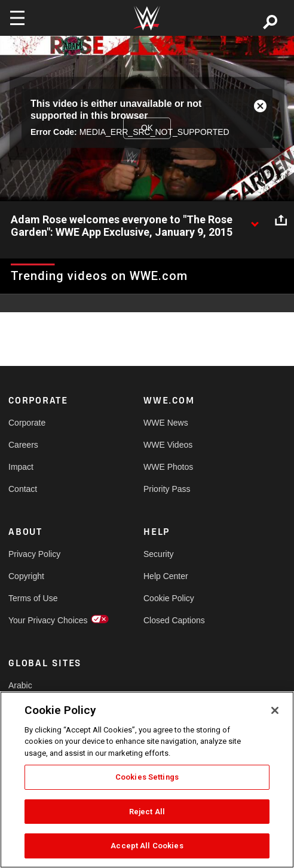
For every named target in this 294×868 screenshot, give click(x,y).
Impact (21, 467)
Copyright (26, 576)
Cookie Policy (169, 598)
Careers (23, 445)
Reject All (147, 812)
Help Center (166, 576)
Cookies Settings (147, 777)
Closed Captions (174, 620)
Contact (23, 489)
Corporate (27, 423)
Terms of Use (33, 598)
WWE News (166, 423)
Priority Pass (167, 489)
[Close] (275, 710)
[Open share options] (281, 220)
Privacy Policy (34, 554)
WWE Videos (168, 445)
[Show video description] (255, 220)
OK (147, 128)
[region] (147, 780)
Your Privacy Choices (42, 620)
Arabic (20, 685)
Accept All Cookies (147, 846)
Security (159, 554)
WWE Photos (168, 467)
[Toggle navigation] (17, 18)
